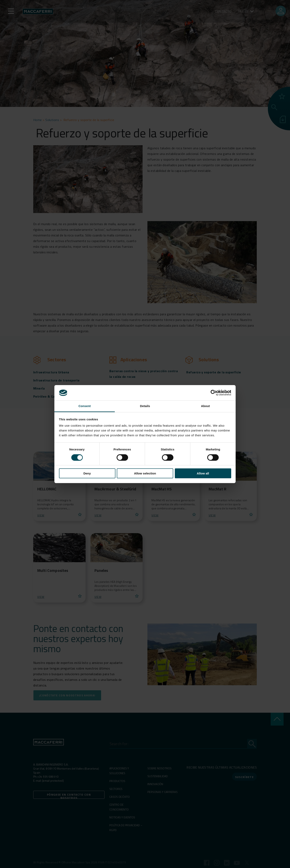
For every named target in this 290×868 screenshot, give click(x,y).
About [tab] (205, 406)
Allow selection (145, 473)
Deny (87, 473)
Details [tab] (145, 406)
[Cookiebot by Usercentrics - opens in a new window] (214, 393)
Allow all (203, 473)
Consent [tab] (85, 406)
